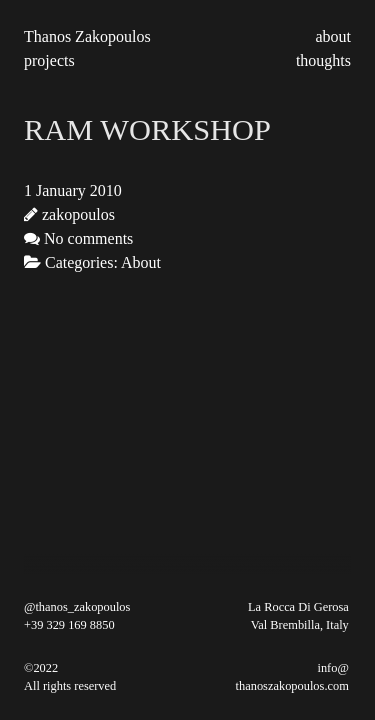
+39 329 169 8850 (69, 625)
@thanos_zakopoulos (77, 607)
